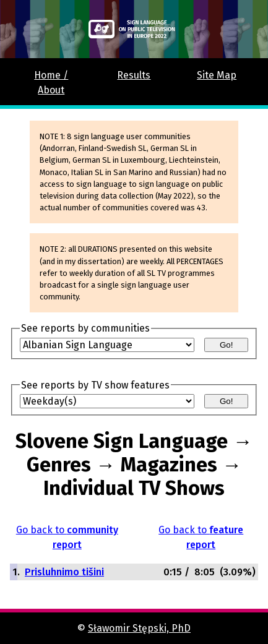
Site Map (217, 75)
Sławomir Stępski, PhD (139, 628)
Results (134, 75)
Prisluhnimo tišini (64, 572)
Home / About (51, 83)
